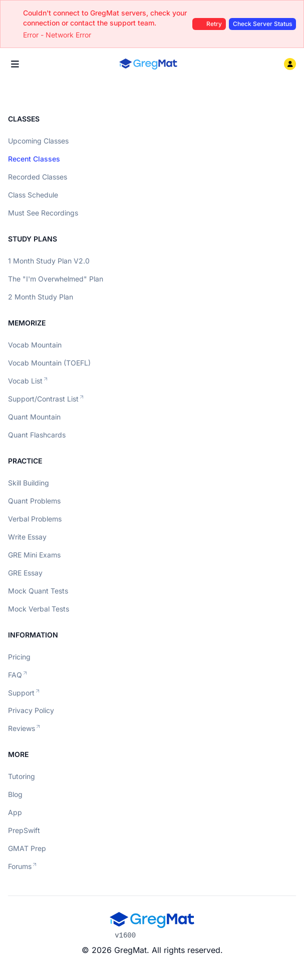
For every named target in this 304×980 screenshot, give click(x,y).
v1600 (125, 935)
